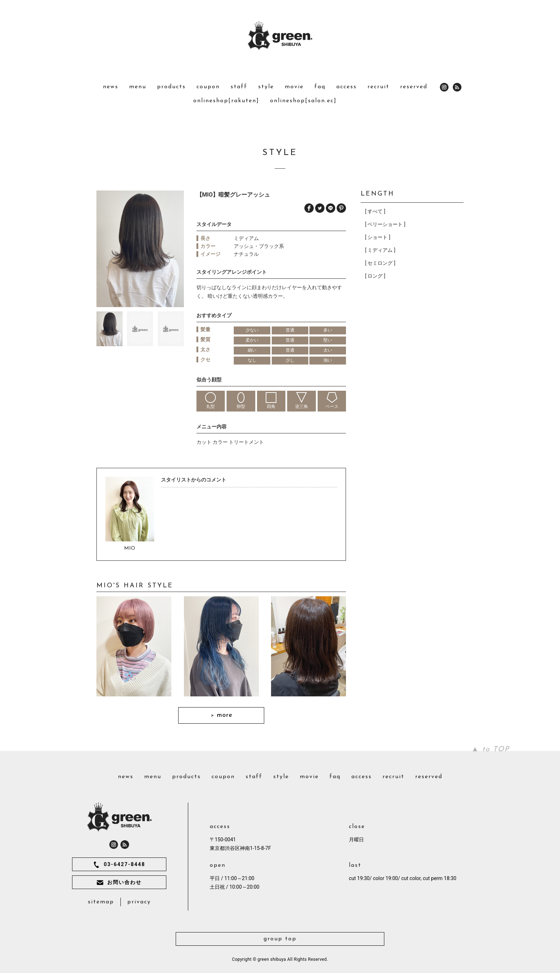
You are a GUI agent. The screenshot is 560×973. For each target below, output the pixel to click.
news (111, 87)
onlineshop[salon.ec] (303, 101)
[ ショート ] (378, 237)
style (266, 87)
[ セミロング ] (380, 263)
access (347, 87)
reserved (414, 87)
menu (138, 87)
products (171, 87)
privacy (139, 902)
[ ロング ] (375, 276)
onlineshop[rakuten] (226, 101)
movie (294, 87)
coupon (208, 87)
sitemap (101, 902)
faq (320, 87)
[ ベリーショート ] (385, 224)
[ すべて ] (375, 211)
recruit (378, 87)
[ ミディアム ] (380, 250)
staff (239, 87)
